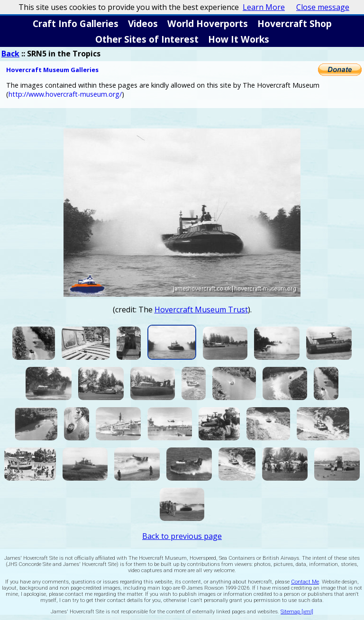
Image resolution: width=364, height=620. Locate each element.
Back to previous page (182, 536)
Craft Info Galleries (76, 23)
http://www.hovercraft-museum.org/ (65, 94)
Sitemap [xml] (297, 612)
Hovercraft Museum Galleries (52, 70)
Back (10, 54)
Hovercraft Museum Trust (201, 310)
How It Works (239, 39)
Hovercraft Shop (295, 23)
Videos (143, 23)
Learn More (264, 7)
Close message (323, 7)
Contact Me (305, 582)
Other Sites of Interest (147, 39)
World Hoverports (208, 23)
